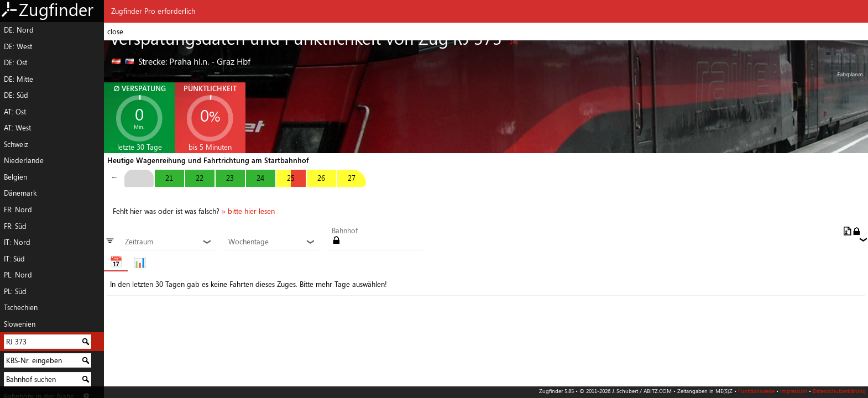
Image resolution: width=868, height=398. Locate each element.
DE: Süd (16, 95)
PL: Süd (15, 291)
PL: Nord (18, 275)
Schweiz (16, 144)
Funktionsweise (756, 391)
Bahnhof (345, 231)
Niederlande (24, 160)
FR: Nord (18, 210)
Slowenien (20, 324)
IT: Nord (17, 242)
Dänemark (20, 193)
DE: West (18, 46)
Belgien (15, 177)
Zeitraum (168, 242)
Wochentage (272, 242)
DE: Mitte (19, 79)
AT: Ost (15, 112)
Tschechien (21, 307)
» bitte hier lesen (248, 211)
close (115, 32)
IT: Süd (14, 259)
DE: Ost (15, 62)
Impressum (794, 391)
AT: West (17, 128)
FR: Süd (15, 226)
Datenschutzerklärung (839, 391)
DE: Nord (19, 30)
